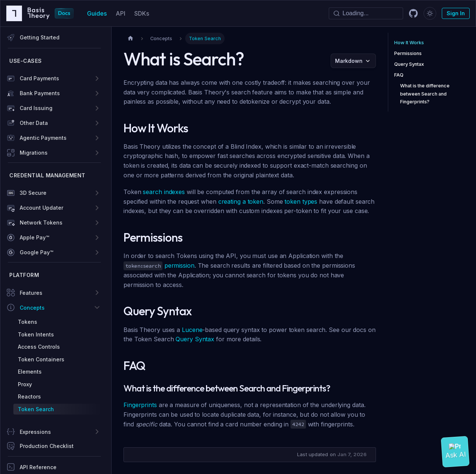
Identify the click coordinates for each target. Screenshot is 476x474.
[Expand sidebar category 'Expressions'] (97, 432)
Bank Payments (40, 93)
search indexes (164, 192)
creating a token (241, 201)
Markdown (349, 61)
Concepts (32, 308)
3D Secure (33, 193)
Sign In (456, 13)
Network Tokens (41, 223)
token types (301, 201)
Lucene (192, 330)
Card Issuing (36, 108)
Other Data (34, 123)
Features (31, 293)
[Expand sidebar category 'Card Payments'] (97, 78)
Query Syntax (195, 339)
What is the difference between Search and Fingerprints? (425, 93)
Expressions (35, 432)
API (120, 13)
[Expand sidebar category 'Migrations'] (97, 153)
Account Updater (41, 208)
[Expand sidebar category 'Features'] (97, 293)
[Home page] (131, 38)
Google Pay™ (36, 252)
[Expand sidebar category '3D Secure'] (97, 193)
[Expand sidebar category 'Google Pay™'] (97, 252)
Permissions (408, 53)
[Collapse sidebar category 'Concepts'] (97, 307)
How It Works (409, 43)
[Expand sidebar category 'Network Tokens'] (97, 223)
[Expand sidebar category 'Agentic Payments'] (97, 138)
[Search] (366, 13)
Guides (97, 13)
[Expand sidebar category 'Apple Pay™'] (97, 238)
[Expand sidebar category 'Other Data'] (97, 123)
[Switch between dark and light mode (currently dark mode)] (430, 13)
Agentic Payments (43, 138)
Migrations (34, 153)
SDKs (142, 13)
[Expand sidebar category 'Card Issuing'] (97, 108)
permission (179, 265)
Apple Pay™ (34, 237)
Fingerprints (140, 405)
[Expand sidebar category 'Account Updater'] (97, 208)
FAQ (399, 75)
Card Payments (39, 78)
